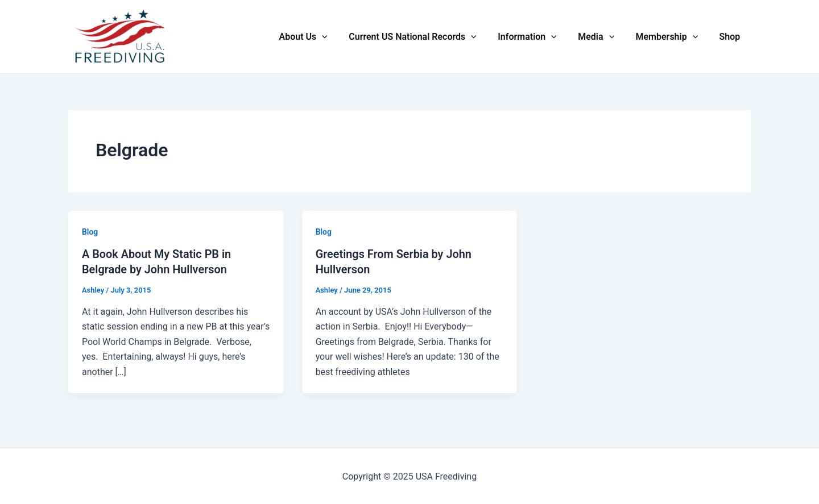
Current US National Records (426, 37)
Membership (671, 37)
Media (604, 37)
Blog (90, 232)
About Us (320, 37)
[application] (339, 37)
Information (538, 37)
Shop (731, 37)
